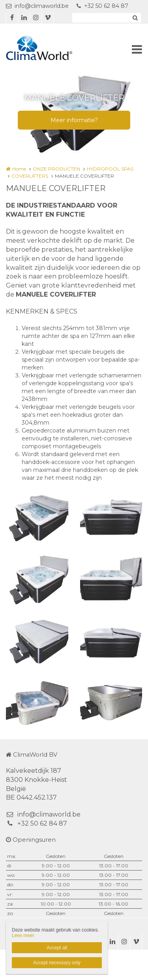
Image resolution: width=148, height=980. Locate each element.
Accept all (57, 948)
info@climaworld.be (37, 6)
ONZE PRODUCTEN (56, 169)
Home (19, 169)
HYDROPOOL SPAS (110, 169)
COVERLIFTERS (30, 176)
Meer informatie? (74, 120)
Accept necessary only (57, 963)
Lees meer (23, 935)
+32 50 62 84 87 (102, 6)
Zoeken (135, 18)
